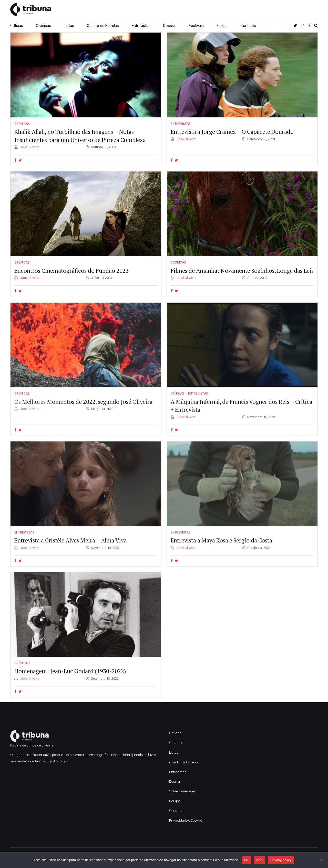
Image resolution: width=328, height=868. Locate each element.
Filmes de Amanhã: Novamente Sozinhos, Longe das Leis (242, 271)
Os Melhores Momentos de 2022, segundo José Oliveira (83, 408)
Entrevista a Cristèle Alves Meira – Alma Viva (70, 546)
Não (259, 860)
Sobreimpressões (182, 791)
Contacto (248, 26)
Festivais (196, 26)
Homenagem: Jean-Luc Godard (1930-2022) (70, 677)
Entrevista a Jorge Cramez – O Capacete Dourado (232, 132)
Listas (69, 26)
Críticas (17, 26)
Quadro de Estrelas (103, 26)
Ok (246, 860)
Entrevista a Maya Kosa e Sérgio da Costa (221, 546)
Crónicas (43, 26)
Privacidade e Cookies (186, 820)
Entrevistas (141, 26)
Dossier (170, 26)
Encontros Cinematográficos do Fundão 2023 (71, 271)
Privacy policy (281, 860)
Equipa (222, 26)
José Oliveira (29, 147)
